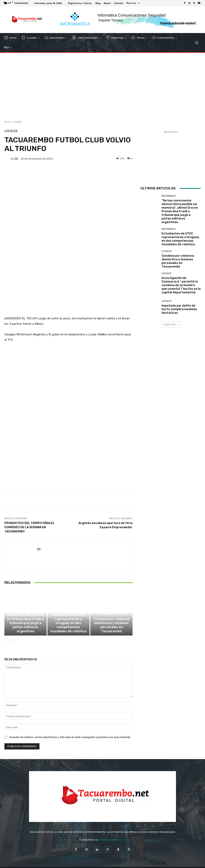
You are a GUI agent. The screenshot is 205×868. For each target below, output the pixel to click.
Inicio (7, 122)
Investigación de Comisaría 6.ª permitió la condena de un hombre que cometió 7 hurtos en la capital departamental (181, 285)
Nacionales (25, 599)
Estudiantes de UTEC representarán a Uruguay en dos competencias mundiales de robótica (68, 620)
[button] (197, 43)
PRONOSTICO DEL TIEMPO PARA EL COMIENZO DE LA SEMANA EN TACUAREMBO (29, 517)
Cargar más (171, 324)
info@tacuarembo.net (112, 833)
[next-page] (13, 636)
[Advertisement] (102, 85)
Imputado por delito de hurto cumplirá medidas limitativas (179, 309)
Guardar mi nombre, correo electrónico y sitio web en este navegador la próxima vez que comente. (70, 731)
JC (16, 159)
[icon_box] (133, 4)
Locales (17, 122)
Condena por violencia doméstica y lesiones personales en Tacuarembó (112, 620)
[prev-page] (7, 636)
